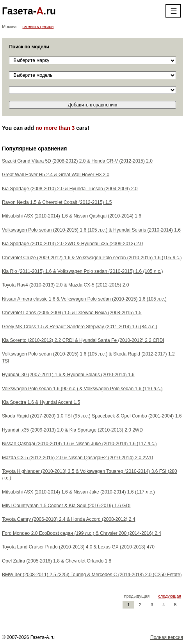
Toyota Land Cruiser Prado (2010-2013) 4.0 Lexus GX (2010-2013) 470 (78, 547)
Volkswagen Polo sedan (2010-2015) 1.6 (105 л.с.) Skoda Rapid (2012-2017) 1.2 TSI (88, 357)
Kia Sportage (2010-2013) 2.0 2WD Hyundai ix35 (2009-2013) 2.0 (72, 244)
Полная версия (167, 637)
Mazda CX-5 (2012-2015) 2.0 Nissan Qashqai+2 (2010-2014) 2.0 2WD (77, 458)
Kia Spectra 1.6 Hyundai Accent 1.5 (41, 402)
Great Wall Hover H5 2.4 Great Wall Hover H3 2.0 (56, 175)
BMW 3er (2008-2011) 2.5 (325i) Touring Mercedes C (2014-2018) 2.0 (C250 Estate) (92, 575)
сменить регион (38, 27)
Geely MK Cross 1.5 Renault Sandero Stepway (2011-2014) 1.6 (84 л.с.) (80, 327)
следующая (170, 596)
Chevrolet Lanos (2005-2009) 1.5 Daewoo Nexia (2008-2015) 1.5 (72, 313)
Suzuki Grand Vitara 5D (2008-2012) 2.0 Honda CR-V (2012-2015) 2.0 (77, 161)
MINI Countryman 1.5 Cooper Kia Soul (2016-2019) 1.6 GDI (66, 506)
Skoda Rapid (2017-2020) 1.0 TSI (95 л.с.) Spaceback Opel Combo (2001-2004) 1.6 (92, 416)
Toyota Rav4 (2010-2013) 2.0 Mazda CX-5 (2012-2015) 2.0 (66, 285)
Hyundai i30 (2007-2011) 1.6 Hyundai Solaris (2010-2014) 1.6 (68, 375)
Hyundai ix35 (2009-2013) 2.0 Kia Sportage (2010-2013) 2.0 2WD (72, 430)
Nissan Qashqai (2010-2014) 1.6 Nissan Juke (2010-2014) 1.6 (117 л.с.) (79, 444)
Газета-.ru (29, 11)
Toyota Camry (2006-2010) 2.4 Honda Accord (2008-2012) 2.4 (69, 519)
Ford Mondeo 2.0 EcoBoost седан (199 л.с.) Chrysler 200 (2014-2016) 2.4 (82, 533)
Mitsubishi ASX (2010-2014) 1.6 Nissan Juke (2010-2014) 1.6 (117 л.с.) (78, 492)
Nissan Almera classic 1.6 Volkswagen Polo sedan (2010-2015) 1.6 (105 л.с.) (84, 299)
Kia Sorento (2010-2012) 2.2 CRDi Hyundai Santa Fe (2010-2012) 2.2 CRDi (83, 340)
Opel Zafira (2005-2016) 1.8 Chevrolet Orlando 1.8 (57, 561)
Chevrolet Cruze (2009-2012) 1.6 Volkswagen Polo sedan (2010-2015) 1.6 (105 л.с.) (92, 258)
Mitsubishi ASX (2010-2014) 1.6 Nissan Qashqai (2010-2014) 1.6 (72, 216)
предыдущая (137, 596)
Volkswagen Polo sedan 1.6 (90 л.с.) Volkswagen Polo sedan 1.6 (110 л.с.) (82, 389)
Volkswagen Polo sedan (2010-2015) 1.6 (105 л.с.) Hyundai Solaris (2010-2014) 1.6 (91, 230)
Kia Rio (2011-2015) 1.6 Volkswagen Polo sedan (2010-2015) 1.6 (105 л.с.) (83, 271)
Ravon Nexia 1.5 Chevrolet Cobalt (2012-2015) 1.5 (57, 202)
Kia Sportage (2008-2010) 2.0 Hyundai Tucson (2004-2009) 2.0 (70, 189)
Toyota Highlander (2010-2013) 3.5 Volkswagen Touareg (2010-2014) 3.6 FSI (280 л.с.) (90, 475)
